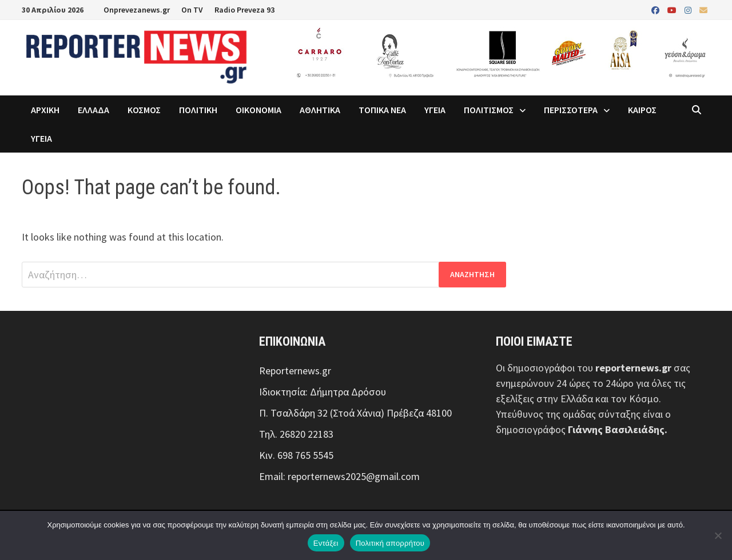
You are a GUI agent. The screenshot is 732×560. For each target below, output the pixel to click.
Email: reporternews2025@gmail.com (339, 476)
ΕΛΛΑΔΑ (94, 110)
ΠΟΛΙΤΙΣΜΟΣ (489, 110)
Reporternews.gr (295, 371)
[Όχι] (718, 535)
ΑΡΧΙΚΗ (45, 110)
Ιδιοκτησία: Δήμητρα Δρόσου (323, 392)
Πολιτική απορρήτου (390, 543)
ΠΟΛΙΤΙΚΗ (198, 110)
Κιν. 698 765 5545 (296, 455)
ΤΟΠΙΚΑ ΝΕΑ (382, 110)
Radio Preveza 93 (244, 10)
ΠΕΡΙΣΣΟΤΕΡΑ (571, 110)
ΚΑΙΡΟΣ (642, 110)
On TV (192, 10)
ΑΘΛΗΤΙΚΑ (320, 110)
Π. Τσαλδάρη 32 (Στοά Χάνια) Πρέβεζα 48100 (355, 413)
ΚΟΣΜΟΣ (144, 110)
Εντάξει (326, 543)
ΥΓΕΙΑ (435, 110)
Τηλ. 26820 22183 (296, 434)
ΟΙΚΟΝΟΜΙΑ (258, 110)
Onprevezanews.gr (137, 10)
